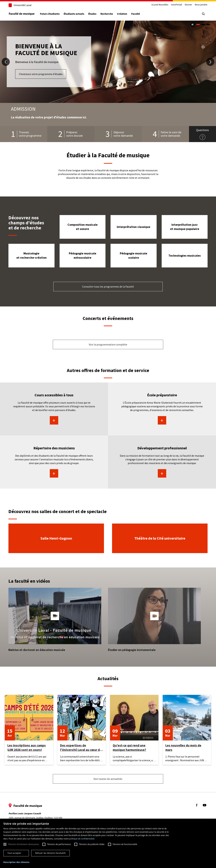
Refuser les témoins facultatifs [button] (50, 853)
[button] (55, 616)
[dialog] (108, 843)
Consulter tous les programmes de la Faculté (108, 287)
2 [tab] (203, 24)
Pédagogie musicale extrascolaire (83, 255)
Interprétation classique (133, 227)
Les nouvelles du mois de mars (183, 748)
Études (93, 14)
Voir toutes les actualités (108, 779)
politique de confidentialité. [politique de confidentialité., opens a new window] (82, 839)
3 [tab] (208, 24)
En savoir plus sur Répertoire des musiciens (54, 473)
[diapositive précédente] (6, 62)
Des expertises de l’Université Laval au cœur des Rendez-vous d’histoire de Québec (82, 748)
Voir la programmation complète (108, 344)
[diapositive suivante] (210, 62)
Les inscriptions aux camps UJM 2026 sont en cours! (27, 748)
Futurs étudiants (50, 14)
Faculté (136, 14)
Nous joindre (200, 5)
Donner (188, 5)
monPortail (176, 5)
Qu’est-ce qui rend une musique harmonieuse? (129, 748)
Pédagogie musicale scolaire (133, 255)
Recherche (107, 14)
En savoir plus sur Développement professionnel (162, 473)
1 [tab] (198, 24)
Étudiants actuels (75, 14)
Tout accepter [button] (14, 853)
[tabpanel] (108, 62)
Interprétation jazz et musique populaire (185, 227)
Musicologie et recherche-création (31, 255)
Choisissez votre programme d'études (41, 74)
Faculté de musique (22, 14)
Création (123, 14)
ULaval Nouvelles (159, 5)
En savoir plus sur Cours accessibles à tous (54, 420)
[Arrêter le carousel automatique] (192, 24)
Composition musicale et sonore (83, 227)
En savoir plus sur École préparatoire (162, 420)
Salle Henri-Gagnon (56, 538)
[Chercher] (202, 14)
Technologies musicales (185, 256)
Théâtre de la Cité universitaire (160, 538)
